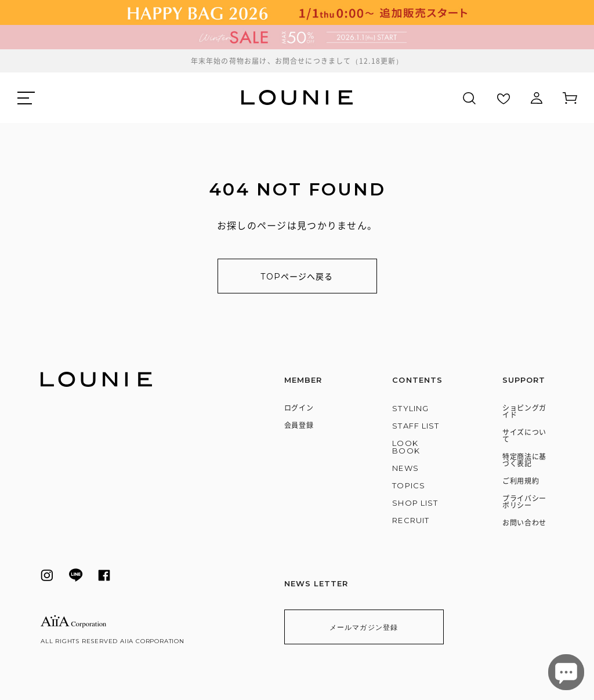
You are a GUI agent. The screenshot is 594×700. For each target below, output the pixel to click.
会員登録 (299, 425)
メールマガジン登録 (364, 627)
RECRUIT (410, 520)
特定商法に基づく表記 (524, 460)
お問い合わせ (524, 523)
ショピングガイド (524, 411)
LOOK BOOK (406, 447)
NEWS (405, 468)
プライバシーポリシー (524, 502)
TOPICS (408, 485)
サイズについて (524, 436)
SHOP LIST (415, 503)
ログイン (299, 408)
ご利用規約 (521, 481)
